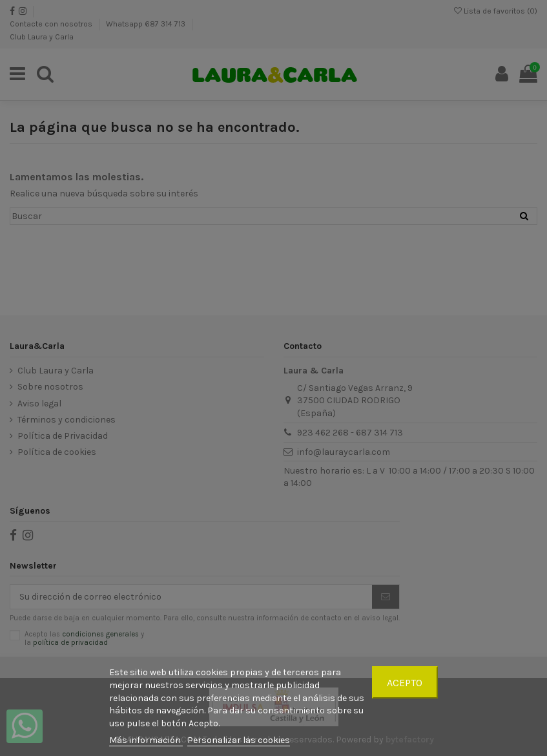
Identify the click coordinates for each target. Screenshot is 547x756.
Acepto (405, 683)
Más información (146, 740)
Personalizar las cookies (239, 740)
